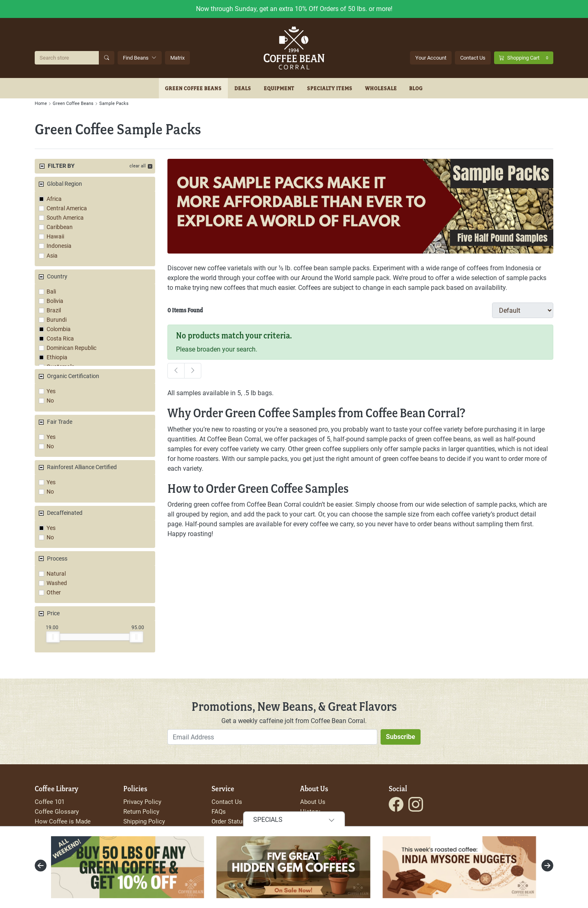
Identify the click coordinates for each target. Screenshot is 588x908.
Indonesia (59, 246)
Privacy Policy (142, 802)
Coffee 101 (50, 802)
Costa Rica (60, 339)
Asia (52, 256)
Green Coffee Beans (193, 88)
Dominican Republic (71, 348)
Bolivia (55, 301)
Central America (67, 208)
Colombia (59, 329)
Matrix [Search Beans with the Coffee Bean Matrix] (177, 58)
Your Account (431, 58)
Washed (57, 583)
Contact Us (473, 58)
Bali (51, 292)
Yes (51, 391)
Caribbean (60, 227)
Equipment (279, 88)
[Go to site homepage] (294, 48)
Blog (416, 88)
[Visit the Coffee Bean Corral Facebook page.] (396, 804)
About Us (313, 802)
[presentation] (41, 866)
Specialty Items (330, 88)
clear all (138, 166)
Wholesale (381, 88)
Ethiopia (57, 357)
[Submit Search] (107, 58)
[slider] (53, 637)
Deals (243, 88)
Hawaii (55, 237)
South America (65, 218)
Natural (56, 574)
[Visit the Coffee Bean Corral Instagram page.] (416, 804)
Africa (54, 199)
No (50, 401)
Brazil (54, 310)
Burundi (57, 320)
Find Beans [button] (140, 58)
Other (54, 593)
